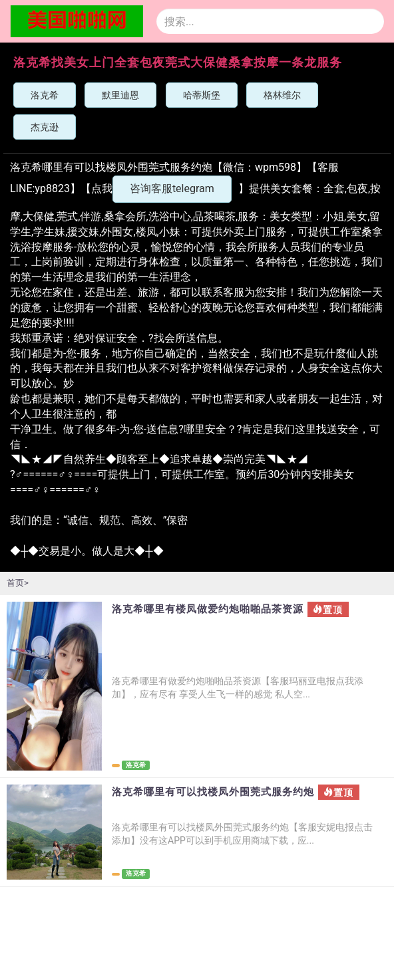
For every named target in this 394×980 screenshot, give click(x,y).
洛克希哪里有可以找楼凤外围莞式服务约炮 (213, 792)
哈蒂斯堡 (202, 95)
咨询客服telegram (172, 188)
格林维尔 (282, 95)
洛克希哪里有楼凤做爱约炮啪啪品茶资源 (208, 609)
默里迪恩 (120, 95)
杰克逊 (45, 127)
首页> (18, 583)
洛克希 (45, 95)
